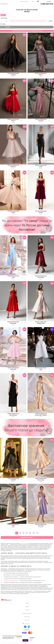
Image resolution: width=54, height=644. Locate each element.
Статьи (33, 2)
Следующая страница (27, 538)
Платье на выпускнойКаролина (13, 74)
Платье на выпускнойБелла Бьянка (13, 414)
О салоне (27, 610)
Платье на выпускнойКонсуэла (41, 120)
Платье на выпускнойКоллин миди (41, 479)
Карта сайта (27, 617)
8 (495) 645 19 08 (47, 4)
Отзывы (27, 607)
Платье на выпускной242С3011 (13, 479)
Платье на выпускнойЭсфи (13, 525)
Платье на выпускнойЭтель (13, 277)
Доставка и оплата (27, 613)
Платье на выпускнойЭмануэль (13, 166)
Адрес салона (5, 4)
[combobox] (27, 15)
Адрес (28, 620)
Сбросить (7, 27)
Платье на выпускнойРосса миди (41, 277)
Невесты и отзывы (24, 2)
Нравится (22, 75)
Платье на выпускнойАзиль (41, 166)
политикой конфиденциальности (12, 637)
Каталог (49, 2)
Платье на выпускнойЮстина (41, 212)
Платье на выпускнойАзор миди (13, 369)
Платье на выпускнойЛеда (41, 369)
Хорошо (25, 640)
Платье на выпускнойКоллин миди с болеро (41, 414)
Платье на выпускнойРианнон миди (41, 323)
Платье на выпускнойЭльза (13, 212)
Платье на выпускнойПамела (13, 120)
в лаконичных (24, 543)
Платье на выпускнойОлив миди (41, 525)
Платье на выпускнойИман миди (13, 323)
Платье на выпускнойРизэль (41, 74)
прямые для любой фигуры (11, 581)
